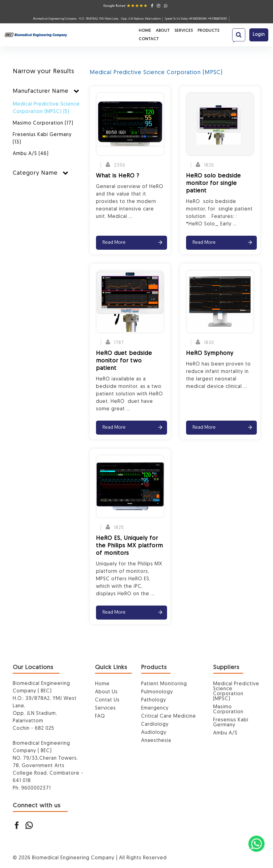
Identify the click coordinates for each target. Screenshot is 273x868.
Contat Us (107, 700)
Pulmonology (157, 692)
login (259, 33)
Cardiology (155, 724)
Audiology (154, 733)
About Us (106, 692)
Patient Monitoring (164, 684)
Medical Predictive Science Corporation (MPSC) (46, 108)
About (103, 33)
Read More (114, 243)
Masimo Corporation (43, 123)
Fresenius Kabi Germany (42, 139)
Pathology (154, 700)
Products (149, 33)
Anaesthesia (156, 741)
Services (124, 33)
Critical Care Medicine (169, 716)
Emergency (155, 708)
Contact (175, 33)
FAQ (100, 716)
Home (85, 33)
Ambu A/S (31, 154)
